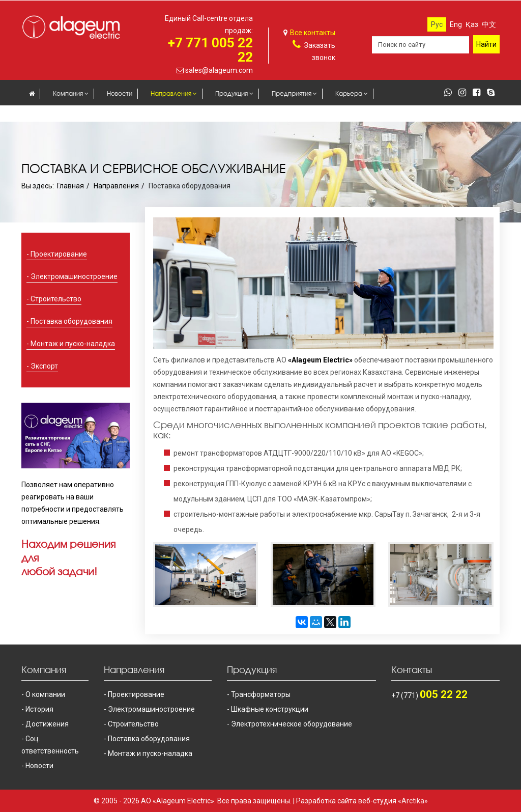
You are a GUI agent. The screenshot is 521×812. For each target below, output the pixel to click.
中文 (489, 24)
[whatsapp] (451, 93)
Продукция (231, 93)
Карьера (349, 93)
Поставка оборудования (71, 321)
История (39, 709)
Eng (456, 24)
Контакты (84, 114)
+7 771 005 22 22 (210, 50)
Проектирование (59, 254)
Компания (68, 93)
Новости (120, 93)
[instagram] (465, 93)
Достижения (47, 724)
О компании (45, 694)
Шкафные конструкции (270, 709)
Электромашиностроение (74, 276)
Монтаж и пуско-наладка (73, 344)
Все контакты (313, 33)
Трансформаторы (261, 694)
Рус (437, 24)
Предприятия (292, 93)
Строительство (56, 299)
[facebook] (479, 93)
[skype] (493, 93)
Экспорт (44, 366)
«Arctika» (413, 801)
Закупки (41, 114)
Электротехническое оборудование (292, 724)
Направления (171, 93)
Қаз (472, 24)
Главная (70, 186)
